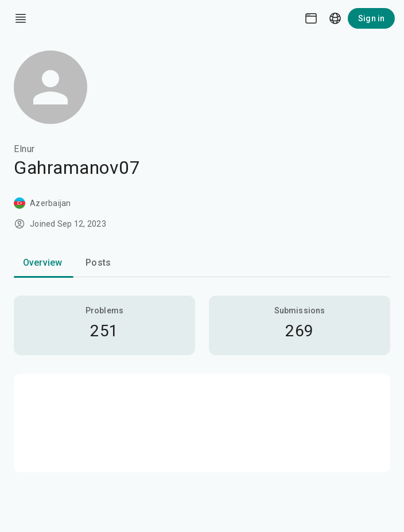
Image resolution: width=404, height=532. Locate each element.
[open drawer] (21, 18)
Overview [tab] (42, 263)
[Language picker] (335, 18)
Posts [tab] (98, 263)
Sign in (371, 18)
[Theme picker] (311, 18)
